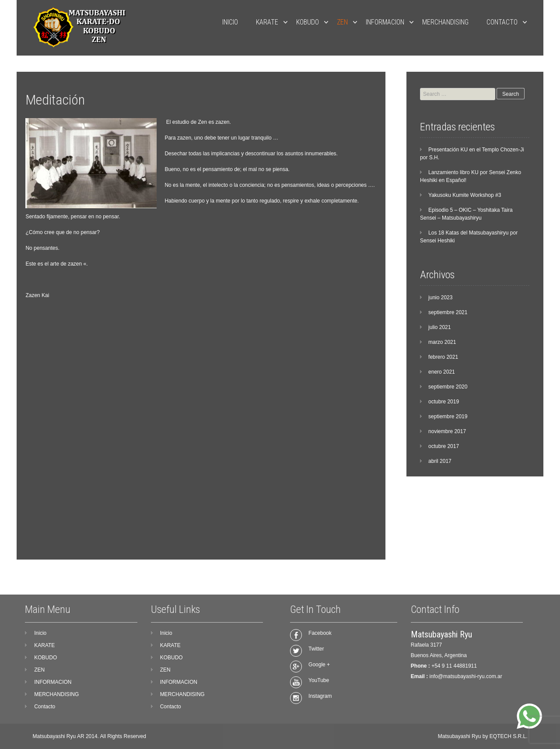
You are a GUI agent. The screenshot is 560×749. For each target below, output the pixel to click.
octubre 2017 (444, 446)
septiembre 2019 (448, 416)
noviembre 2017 (447, 431)
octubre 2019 (444, 402)
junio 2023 (440, 297)
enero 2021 (442, 372)
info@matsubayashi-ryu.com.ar (466, 676)
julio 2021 (439, 327)
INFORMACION (385, 22)
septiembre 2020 (448, 387)
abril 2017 (440, 461)
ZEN (342, 22)
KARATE (267, 22)
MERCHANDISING (445, 22)
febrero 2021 (443, 357)
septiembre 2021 (448, 312)
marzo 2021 (442, 342)
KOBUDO (308, 22)
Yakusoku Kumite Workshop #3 (465, 195)
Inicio (230, 22)
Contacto (502, 22)
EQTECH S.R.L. (509, 736)
